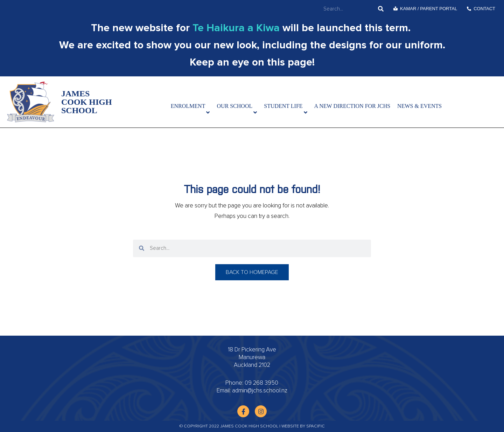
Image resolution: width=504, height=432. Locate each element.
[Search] (381, 9)
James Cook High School (87, 102)
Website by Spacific (303, 426)
